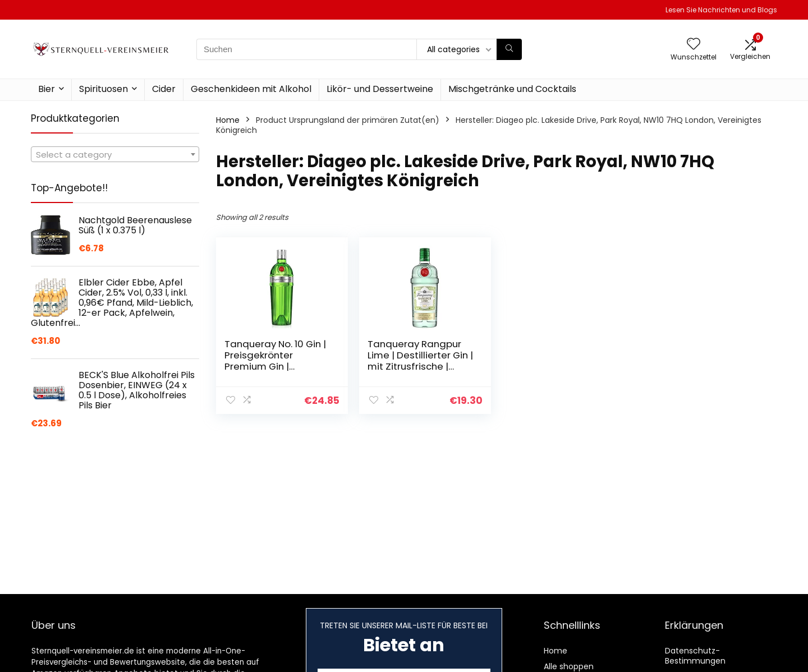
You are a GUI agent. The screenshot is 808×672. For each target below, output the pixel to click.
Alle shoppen (569, 666)
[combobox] (115, 154)
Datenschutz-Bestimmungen (695, 656)
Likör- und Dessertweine (380, 89)
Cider (164, 89)
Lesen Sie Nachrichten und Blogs (721, 10)
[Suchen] (509, 49)
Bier (47, 89)
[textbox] (115, 155)
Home (228, 120)
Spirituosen (104, 89)
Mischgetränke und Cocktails (512, 89)
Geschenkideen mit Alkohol (251, 89)
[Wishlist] (694, 45)
